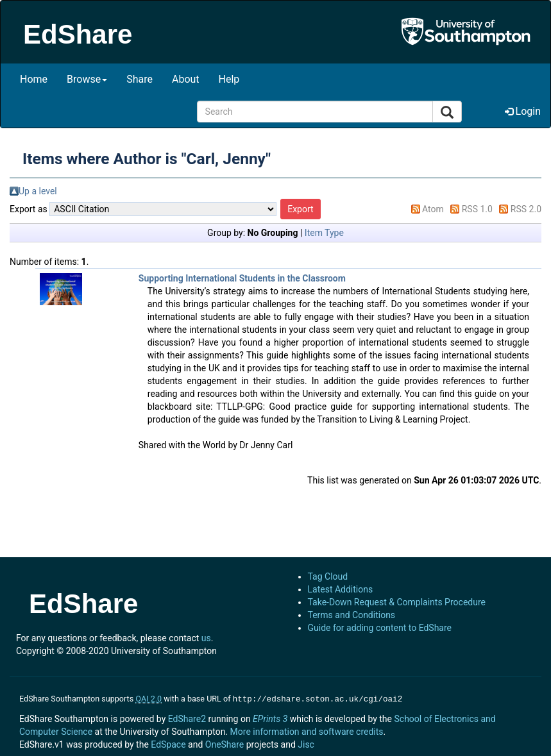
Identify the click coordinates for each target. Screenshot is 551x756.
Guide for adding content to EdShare (380, 628)
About (186, 79)
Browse (87, 79)
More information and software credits (307, 730)
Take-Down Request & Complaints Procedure (397, 602)
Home (34, 79)
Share (140, 79)
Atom (433, 209)
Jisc (306, 743)
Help (229, 79)
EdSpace (168, 743)
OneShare (225, 743)
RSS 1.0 (477, 209)
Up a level (38, 191)
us (206, 638)
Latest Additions (341, 589)
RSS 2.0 (526, 209)
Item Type (324, 233)
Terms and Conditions (352, 615)
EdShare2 (187, 718)
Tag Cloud (328, 576)
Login (523, 111)
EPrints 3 (270, 718)
